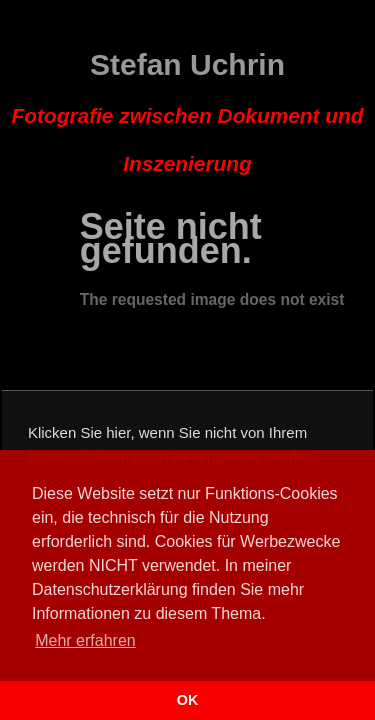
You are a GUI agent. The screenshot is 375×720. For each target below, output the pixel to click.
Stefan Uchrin (188, 112)
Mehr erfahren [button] (85, 640)
